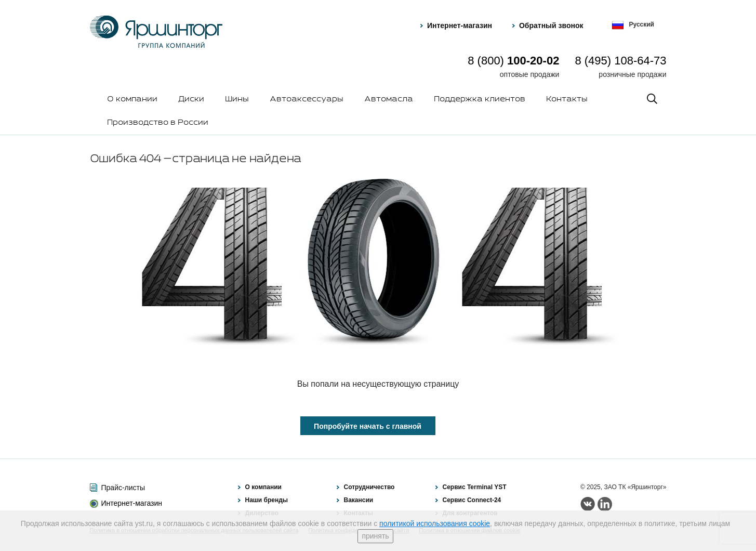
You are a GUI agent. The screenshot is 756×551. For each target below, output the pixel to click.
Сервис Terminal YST (475, 487)
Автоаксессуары (307, 99)
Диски (191, 99)
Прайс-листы (123, 488)
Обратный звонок (551, 25)
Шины (237, 99)
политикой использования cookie (435, 523)
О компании (132, 99)
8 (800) (513, 61)
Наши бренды (267, 500)
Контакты (567, 99)
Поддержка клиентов (480, 99)
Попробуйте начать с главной (368, 426)
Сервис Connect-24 (472, 500)
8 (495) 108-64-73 (620, 61)
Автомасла (389, 99)
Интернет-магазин (460, 25)
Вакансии (359, 500)
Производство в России (158, 123)
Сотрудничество (369, 487)
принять (375, 536)
